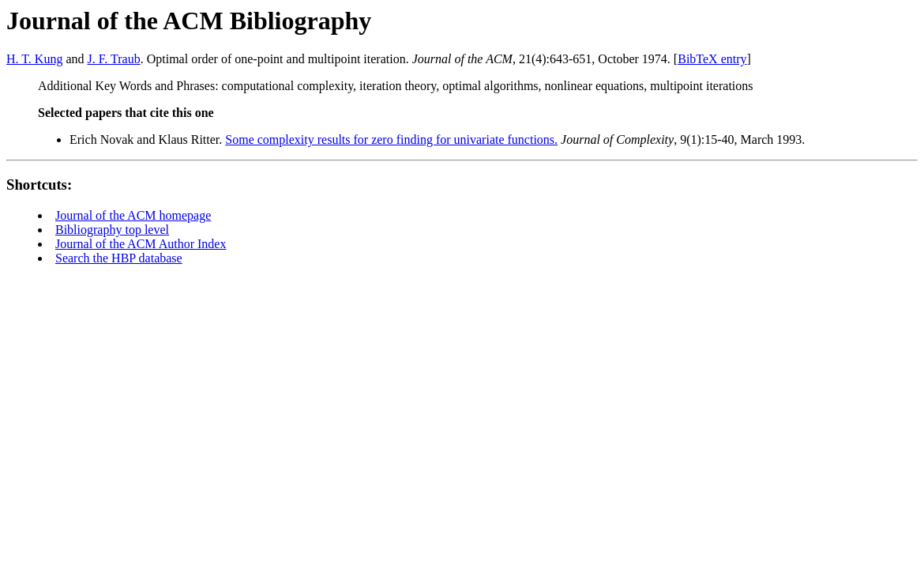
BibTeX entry (712, 59)
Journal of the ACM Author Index (141, 244)
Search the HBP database (119, 258)
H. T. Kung (34, 59)
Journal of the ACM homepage (133, 215)
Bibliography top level (112, 230)
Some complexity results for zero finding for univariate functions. (391, 139)
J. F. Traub (114, 59)
